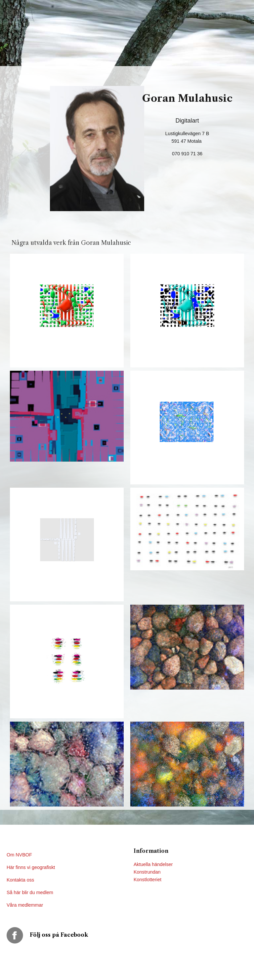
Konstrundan (147, 872)
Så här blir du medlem (31, 892)
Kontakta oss (21, 880)
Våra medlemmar (25, 905)
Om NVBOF (19, 855)
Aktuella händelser (153, 864)
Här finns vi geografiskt (31, 867)
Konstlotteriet (148, 880)
